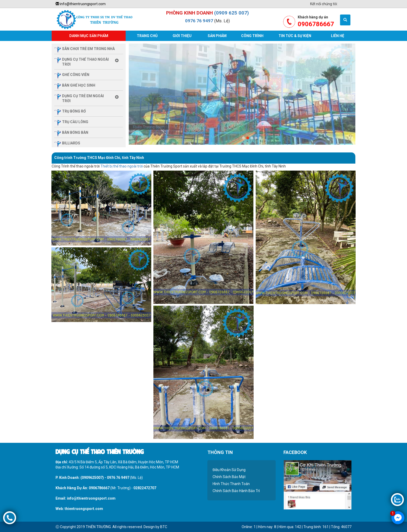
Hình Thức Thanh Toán (231, 484)
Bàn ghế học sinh (79, 85)
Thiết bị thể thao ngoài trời (122, 166)
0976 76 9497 (199, 21)
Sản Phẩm (217, 36)
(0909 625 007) (232, 13)
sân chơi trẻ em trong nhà (88, 49)
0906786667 (99, 488)
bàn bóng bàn (75, 132)
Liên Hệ (338, 36)
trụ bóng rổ (74, 111)
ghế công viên (76, 75)
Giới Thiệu (182, 36)
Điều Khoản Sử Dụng (229, 470)
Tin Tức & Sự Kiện (295, 36)
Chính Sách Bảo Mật (229, 477)
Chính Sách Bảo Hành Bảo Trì (236, 491)
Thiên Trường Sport (149, 127)
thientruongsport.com (84, 509)
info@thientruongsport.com (81, 4)
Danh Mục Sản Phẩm (89, 36)
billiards (71, 143)
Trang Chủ (147, 36)
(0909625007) (92, 478)
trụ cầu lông (75, 122)
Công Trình (252, 36)
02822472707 (145, 488)
